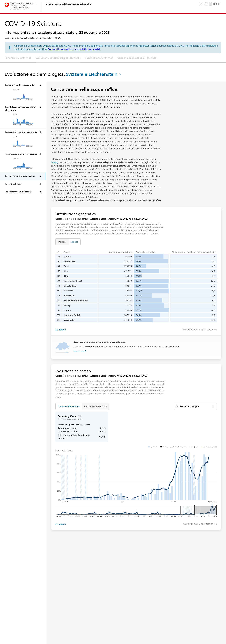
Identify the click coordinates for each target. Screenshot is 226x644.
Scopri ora (80, 351)
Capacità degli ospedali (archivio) (137, 58)
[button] (94, 74)
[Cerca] (195, 406)
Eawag (55, 162)
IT (211, 4)
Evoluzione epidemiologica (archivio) (58, 58)
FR (206, 4)
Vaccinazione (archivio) (99, 58)
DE (201, 4)
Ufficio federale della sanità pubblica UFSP (69, 4)
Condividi (61, 330)
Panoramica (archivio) (18, 58)
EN (220, 4)
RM (215, 4)
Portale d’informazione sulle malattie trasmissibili (74, 49)
